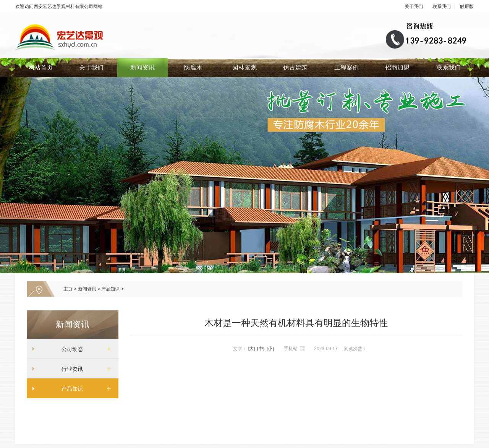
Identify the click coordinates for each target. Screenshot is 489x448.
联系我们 (442, 6)
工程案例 (347, 67)
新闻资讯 (142, 67)
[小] (270, 349)
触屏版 (467, 6)
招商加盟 (397, 67)
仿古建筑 (295, 67)
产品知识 (110, 289)
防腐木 (193, 67)
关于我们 (414, 6)
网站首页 (40, 67)
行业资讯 (70, 369)
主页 (68, 289)
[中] (261, 349)
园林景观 (244, 67)
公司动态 (70, 349)
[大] (252, 349)
